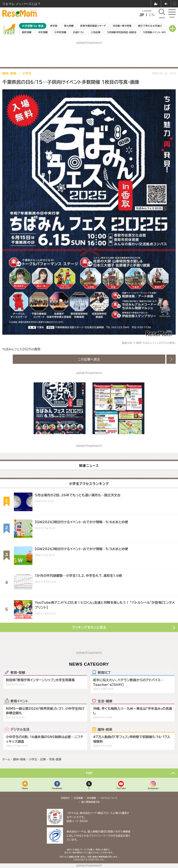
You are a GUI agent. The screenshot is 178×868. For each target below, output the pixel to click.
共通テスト (78, 32)
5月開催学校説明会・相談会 (122, 32)
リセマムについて (109, 798)
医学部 (54, 26)
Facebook (57, 788)
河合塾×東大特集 (122, 26)
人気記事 (96, 32)
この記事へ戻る (89, 359)
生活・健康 (105, 701)
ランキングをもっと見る (89, 627)
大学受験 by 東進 (33, 26)
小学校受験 (60, 32)
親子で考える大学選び (150, 26)
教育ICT (104, 672)
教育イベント (19, 701)
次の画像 (171, 359)
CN (152, 15)
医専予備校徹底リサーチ (93, 26)
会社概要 (92, 798)
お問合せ (65, 798)
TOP (89, 773)
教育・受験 (18, 672)
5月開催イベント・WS (154, 32)
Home (25, 788)
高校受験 (27, 32)
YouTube (121, 788)
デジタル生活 (20, 729)
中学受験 (43, 32)
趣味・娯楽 (105, 729)
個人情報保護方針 (91, 802)
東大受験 (69, 26)
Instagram (153, 788)
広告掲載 (78, 798)
